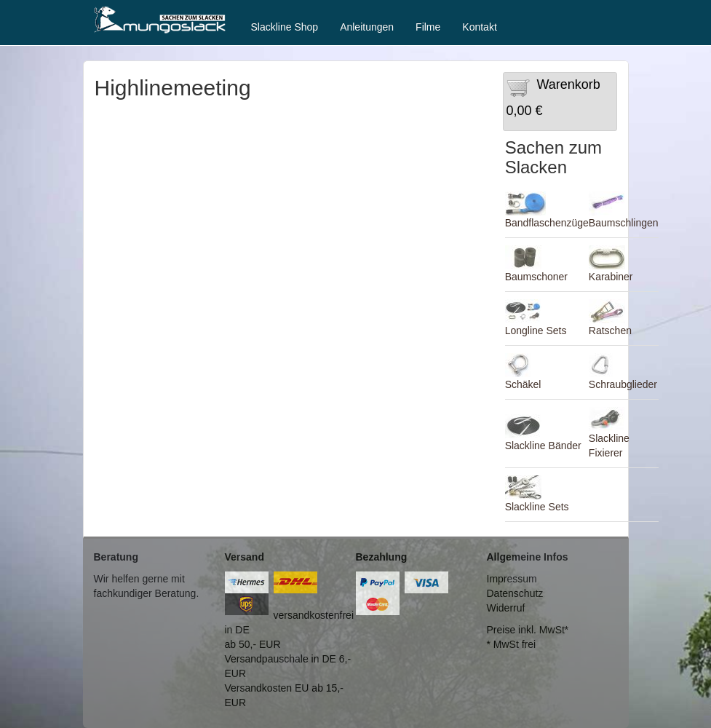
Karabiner (611, 277)
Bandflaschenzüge (547, 223)
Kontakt (479, 27)
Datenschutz (515, 593)
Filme (428, 27)
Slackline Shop (285, 27)
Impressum (512, 579)
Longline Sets (536, 331)
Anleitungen (367, 27)
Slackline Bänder (543, 446)
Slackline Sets (537, 507)
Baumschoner (536, 277)
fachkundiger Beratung (145, 593)
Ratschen (610, 331)
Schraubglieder (623, 384)
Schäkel (523, 384)
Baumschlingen (624, 223)
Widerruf (506, 608)
